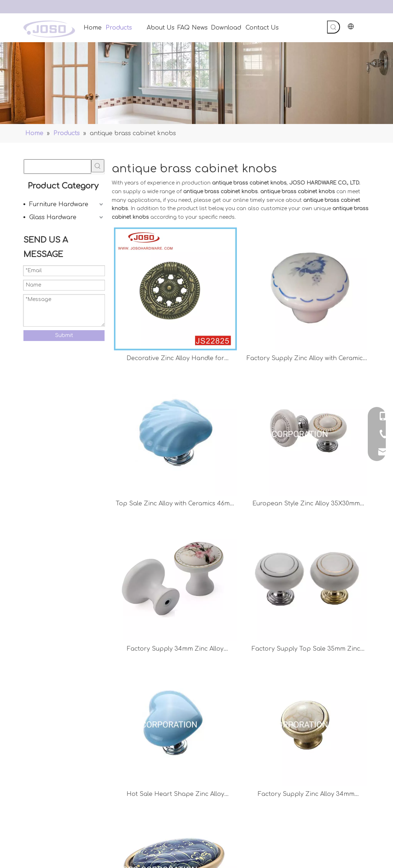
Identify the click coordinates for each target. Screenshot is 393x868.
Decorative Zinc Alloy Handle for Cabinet (175, 359)
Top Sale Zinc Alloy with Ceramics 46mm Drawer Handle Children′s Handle (175, 504)
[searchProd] (58, 167)
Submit (64, 335)
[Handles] (196, 83)
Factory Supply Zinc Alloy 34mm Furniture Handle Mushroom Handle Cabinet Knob (306, 795)
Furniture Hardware (59, 204)
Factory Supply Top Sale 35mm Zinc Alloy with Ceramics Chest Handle (306, 650)
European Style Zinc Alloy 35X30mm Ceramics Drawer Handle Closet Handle (306, 504)
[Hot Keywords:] (334, 27)
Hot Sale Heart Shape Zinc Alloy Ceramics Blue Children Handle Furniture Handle (175, 795)
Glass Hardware (53, 217)
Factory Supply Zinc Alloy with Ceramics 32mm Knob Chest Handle (306, 359)
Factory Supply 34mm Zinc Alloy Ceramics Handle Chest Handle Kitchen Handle (175, 650)
